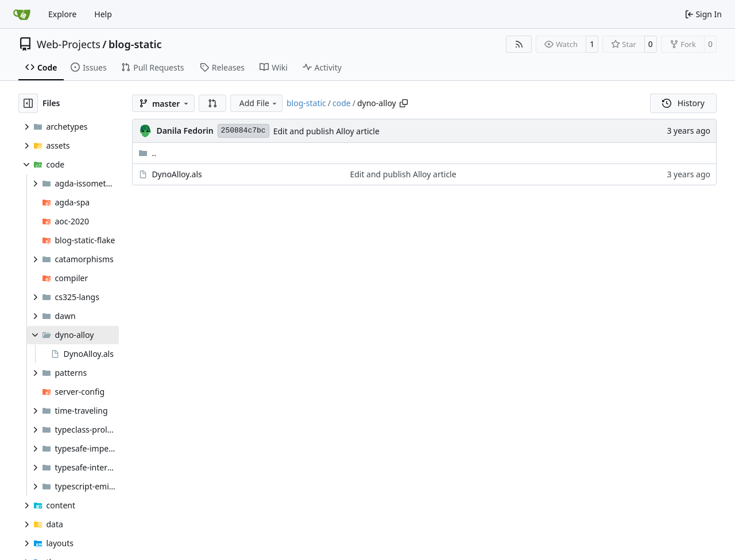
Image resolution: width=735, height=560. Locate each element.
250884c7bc (243, 131)
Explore (62, 14)
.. (147, 153)
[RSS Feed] (519, 44)
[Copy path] (404, 103)
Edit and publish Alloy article (326, 131)
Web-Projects (69, 44)
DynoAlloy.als (177, 174)
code (342, 103)
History (683, 103)
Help (103, 14)
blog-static (135, 44)
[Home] (22, 14)
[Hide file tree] (28, 103)
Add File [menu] (259, 103)
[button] (212, 103)
